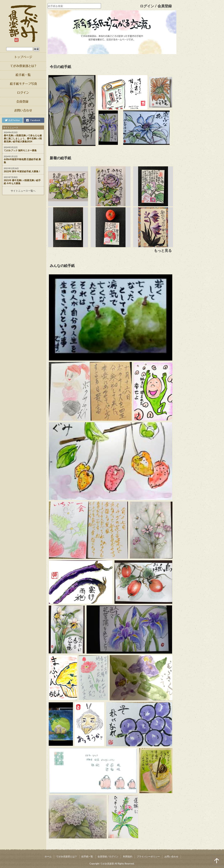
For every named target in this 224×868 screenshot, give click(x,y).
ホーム (48, 856)
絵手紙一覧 (87, 856)
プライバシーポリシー (148, 856)
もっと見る (163, 250)
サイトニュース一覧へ (23, 191)
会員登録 (165, 6)
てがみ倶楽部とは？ (67, 856)
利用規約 (128, 856)
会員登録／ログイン (108, 856)
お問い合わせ (171, 856)
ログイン (147, 6)
